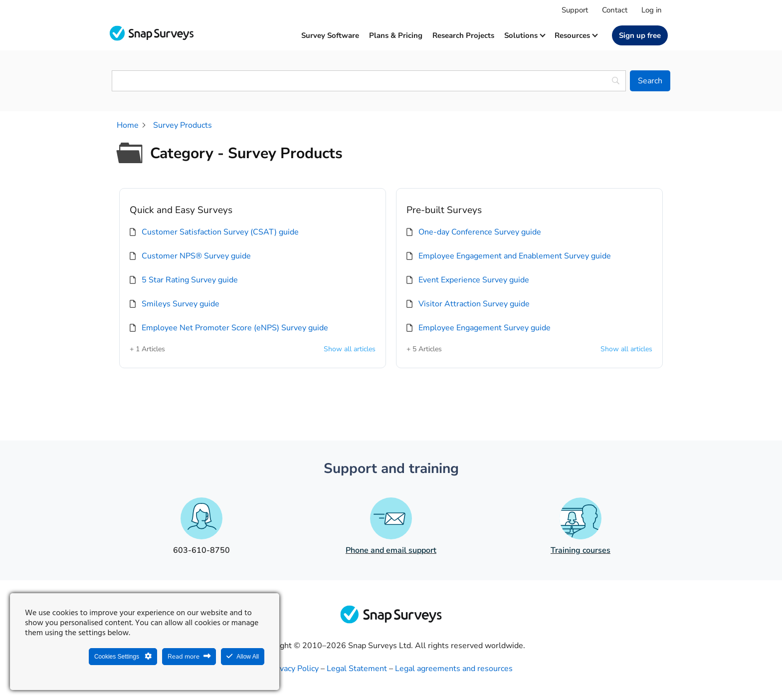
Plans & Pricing (396, 35)
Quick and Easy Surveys (181, 210)
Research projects (463, 35)
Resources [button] (576, 35)
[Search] (650, 81)
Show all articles (350, 349)
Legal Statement (357, 669)
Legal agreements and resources (454, 669)
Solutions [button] (524, 35)
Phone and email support (391, 550)
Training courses (581, 550)
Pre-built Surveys (444, 210)
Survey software (330, 35)
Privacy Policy (294, 669)
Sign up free (640, 35)
